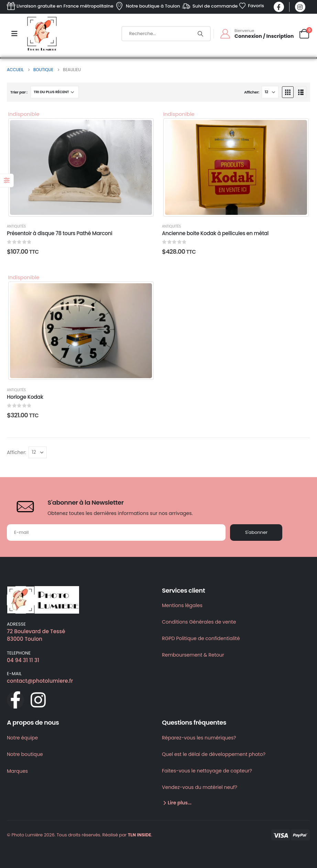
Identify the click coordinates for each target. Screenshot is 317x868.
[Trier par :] (55, 92)
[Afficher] (270, 92)
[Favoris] (252, 6)
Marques (17, 771)
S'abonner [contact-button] (256, 532)
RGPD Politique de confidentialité (201, 638)
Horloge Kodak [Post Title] (25, 397)
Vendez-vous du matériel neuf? (200, 787)
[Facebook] (279, 7)
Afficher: (252, 92)
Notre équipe (22, 738)
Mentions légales (182, 605)
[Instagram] (300, 7)
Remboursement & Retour (193, 655)
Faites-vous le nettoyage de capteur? (207, 771)
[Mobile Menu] (14, 34)
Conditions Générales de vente (199, 622)
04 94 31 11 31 (23, 660)
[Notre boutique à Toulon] (147, 6)
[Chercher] (200, 34)
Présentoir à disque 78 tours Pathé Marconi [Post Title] (60, 233)
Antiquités (16, 226)
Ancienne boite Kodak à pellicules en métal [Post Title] (215, 233)
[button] (288, 92)
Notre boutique (25, 754)
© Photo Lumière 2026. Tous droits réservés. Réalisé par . (79, 835)
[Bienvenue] (256, 34)
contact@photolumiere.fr (40, 681)
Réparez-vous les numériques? (199, 738)
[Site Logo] (42, 34)
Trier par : (19, 92)
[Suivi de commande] (209, 6)
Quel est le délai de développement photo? (214, 754)
